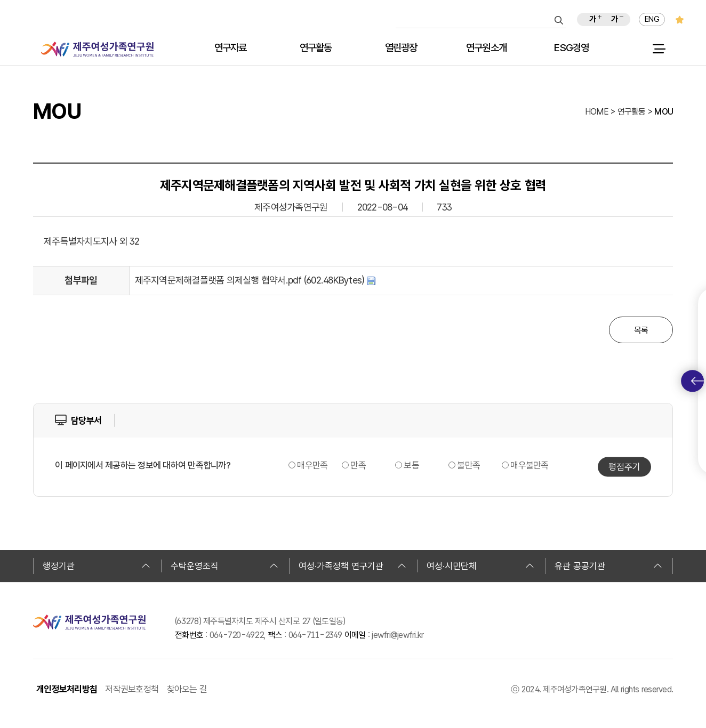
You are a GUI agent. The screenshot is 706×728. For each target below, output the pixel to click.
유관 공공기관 (608, 566)
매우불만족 (529, 465)
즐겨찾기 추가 (680, 19)
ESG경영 (571, 48)
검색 (559, 20)
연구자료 (231, 48)
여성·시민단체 (480, 566)
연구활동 (316, 48)
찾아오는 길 (187, 689)
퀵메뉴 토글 (697, 381)
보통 (411, 465)
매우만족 (312, 465)
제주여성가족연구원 (97, 49)
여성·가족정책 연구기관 (352, 566)
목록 (641, 330)
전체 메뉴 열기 (659, 49)
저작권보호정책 (132, 689)
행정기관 (97, 566)
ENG (652, 19)
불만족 (468, 465)
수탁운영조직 (224, 566)
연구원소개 (486, 48)
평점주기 (624, 467)
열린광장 (401, 48)
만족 (358, 465)
